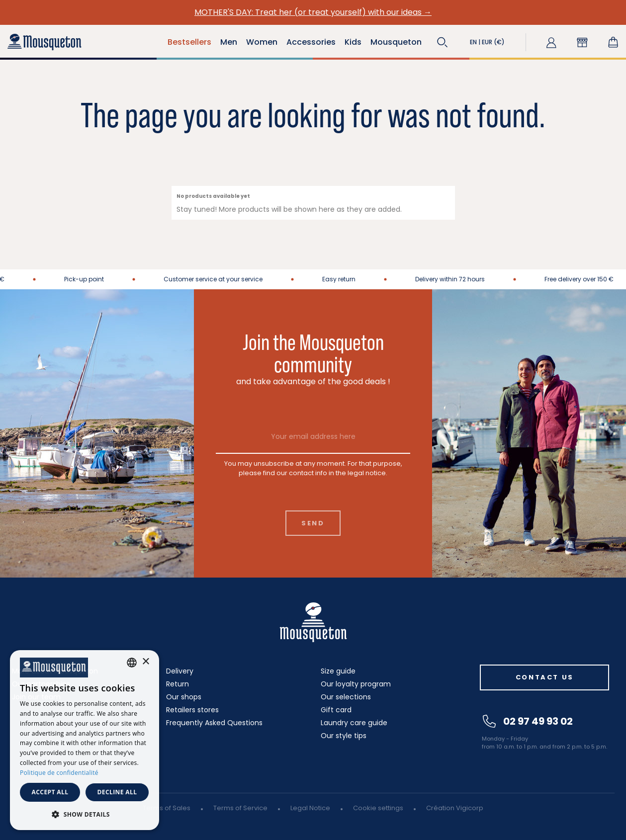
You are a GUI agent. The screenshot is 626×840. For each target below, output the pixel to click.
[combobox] (132, 663)
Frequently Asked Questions (214, 723)
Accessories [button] (311, 42)
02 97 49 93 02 (528, 721)
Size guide (338, 671)
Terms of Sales (167, 808)
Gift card (336, 710)
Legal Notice (310, 808)
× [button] (145, 662)
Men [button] (229, 42)
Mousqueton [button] (396, 42)
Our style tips (344, 736)
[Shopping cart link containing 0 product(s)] (613, 42)
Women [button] (262, 42)
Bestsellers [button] (189, 42)
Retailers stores (192, 710)
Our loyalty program (356, 684)
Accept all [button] (50, 792)
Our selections (346, 697)
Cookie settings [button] (378, 808)
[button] (443, 42)
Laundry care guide (354, 723)
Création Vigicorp (455, 808)
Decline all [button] (117, 792)
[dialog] (85, 740)
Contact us (545, 677)
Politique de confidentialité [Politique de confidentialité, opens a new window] (59, 773)
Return (178, 684)
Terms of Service (240, 808)
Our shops (184, 697)
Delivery (180, 671)
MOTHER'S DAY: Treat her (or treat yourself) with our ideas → (313, 12)
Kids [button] (353, 42)
